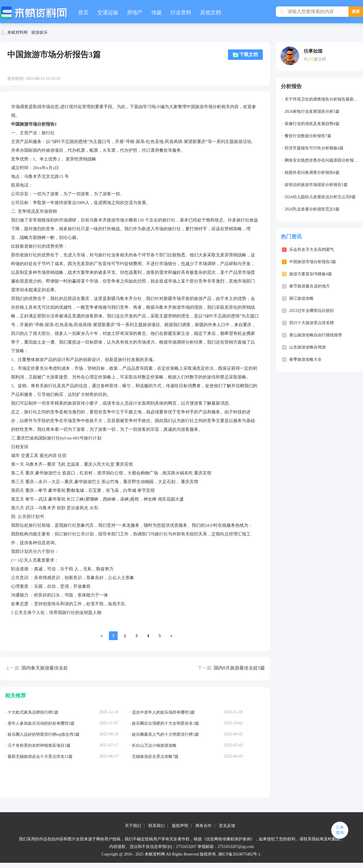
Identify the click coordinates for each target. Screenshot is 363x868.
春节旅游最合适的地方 (310, 286)
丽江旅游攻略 (301, 298)
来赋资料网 (17, 32)
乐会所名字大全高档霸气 (312, 250)
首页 (83, 12)
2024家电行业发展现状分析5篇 (312, 111)
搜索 (356, 11)
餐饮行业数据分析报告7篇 (308, 136)
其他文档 (211, 12)
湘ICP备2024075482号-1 (239, 854)
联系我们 (157, 826)
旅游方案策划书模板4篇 (311, 274)
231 (311, 59)
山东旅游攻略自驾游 (308, 347)
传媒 (157, 12)
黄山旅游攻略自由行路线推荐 (316, 335)
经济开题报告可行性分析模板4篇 (314, 148)
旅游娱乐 (39, 32)
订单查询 (340, 830)
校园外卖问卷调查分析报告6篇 (312, 173)
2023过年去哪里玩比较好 (312, 311)
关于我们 (133, 826)
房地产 (135, 12)
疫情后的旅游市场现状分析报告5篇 (316, 185)
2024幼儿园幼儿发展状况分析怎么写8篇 (320, 197)
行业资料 (181, 12)
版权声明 (180, 826)
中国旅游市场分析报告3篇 (313, 262)
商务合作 (204, 826)
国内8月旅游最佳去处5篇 (239, 668)
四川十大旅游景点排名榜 (312, 323)
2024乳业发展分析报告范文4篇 (312, 209)
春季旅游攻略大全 (306, 359)
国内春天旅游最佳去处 (45, 668)
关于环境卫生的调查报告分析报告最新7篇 (322, 99)
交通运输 (108, 12)
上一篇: (13, 668)
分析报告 (291, 86)
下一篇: (205, 668)
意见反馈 (227, 826)
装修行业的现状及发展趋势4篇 (312, 124)
